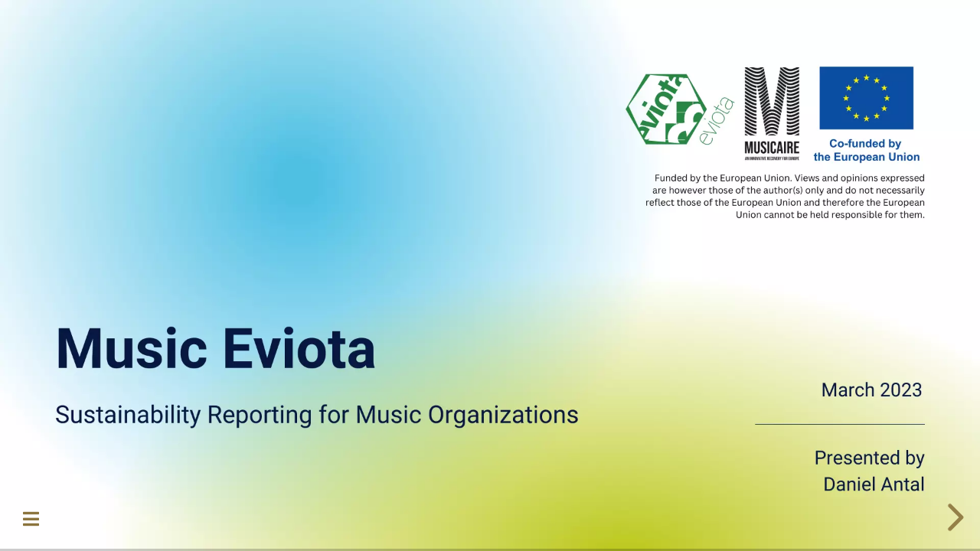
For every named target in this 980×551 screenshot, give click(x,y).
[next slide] (953, 517)
